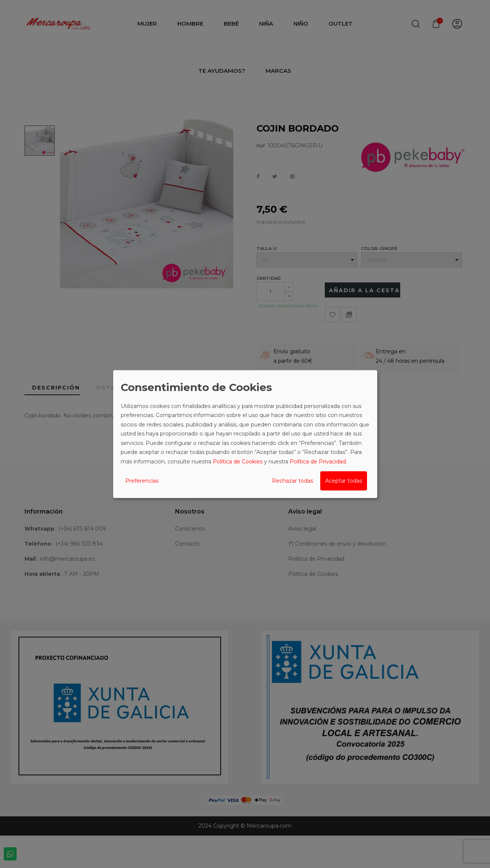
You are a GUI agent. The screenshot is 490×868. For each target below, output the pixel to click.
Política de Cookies (238, 461)
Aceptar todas (344, 481)
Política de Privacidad (318, 461)
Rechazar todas (293, 481)
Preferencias (142, 481)
